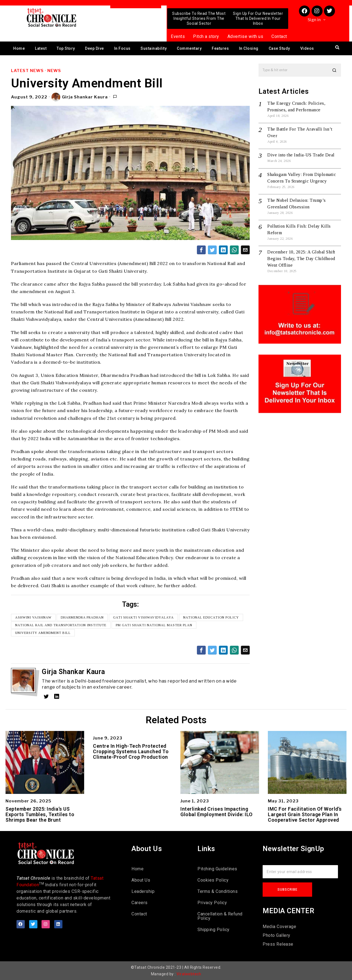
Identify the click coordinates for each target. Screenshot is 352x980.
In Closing (249, 48)
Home (19, 48)
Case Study (279, 48)
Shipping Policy (214, 930)
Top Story (66, 48)
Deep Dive (94, 48)
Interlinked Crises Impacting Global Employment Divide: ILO (217, 812)
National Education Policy (211, 617)
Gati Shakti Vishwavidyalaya (143, 617)
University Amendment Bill (43, 633)
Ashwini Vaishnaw (33, 617)
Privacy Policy (212, 903)
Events (178, 36)
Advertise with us (245, 36)
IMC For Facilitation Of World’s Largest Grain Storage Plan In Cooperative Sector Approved (305, 814)
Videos (307, 48)
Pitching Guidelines (217, 869)
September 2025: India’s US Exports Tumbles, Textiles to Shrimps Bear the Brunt (40, 814)
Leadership (143, 891)
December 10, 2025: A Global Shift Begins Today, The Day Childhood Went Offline (301, 259)
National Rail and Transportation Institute (61, 625)
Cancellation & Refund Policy (220, 916)
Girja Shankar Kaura (80, 97)
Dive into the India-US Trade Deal (301, 155)
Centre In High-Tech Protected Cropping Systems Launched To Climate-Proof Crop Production (131, 751)
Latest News (27, 71)
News (54, 71)
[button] (334, 70)
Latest (41, 48)
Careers (140, 903)
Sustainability (154, 48)
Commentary (189, 48)
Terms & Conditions (218, 891)
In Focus (122, 48)
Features (220, 48)
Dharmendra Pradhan (82, 617)
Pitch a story (206, 36)
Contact (279, 36)
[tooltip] (201, 250)
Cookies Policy (213, 880)
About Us (141, 880)
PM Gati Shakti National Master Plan (154, 625)
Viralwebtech (189, 974)
